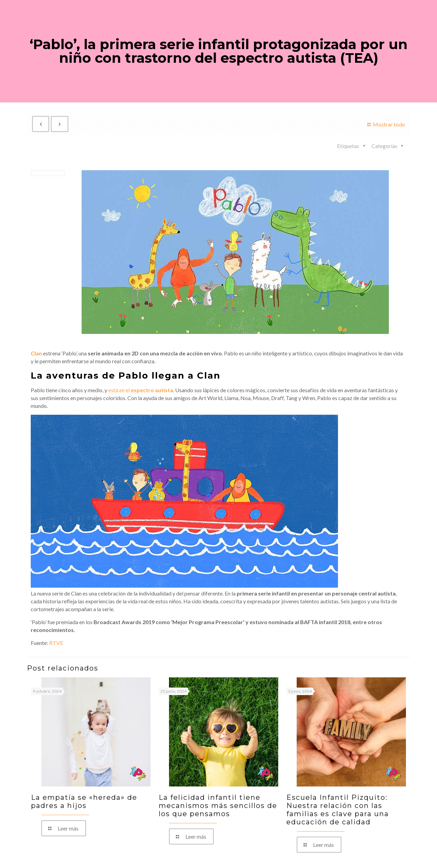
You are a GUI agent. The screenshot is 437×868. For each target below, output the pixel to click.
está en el (141, 390)
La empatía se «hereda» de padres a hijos (84, 801)
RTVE (56, 643)
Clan (36, 353)
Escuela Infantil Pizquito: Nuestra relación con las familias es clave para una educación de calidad (338, 810)
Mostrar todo (385, 124)
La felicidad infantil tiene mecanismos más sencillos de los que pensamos (218, 806)
